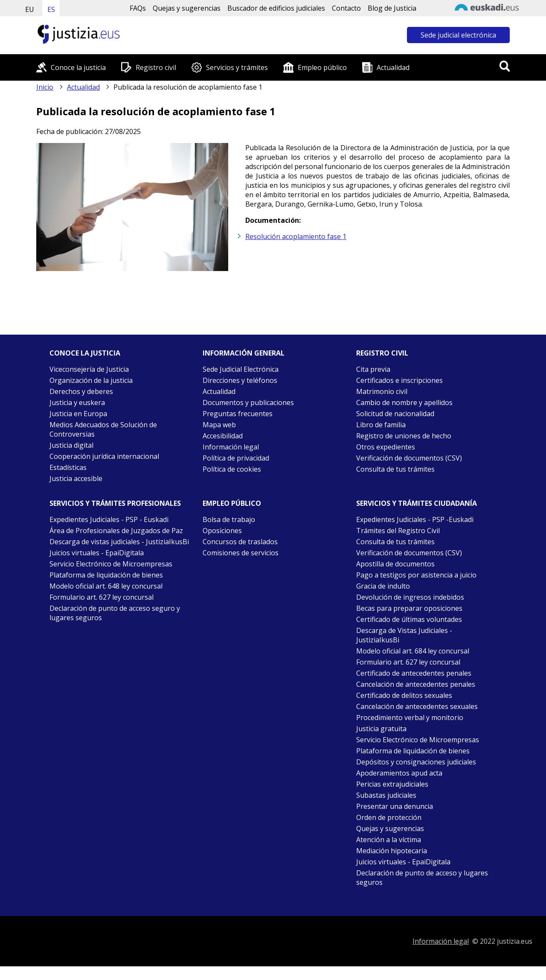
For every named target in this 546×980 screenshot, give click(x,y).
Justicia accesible (76, 478)
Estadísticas (68, 467)
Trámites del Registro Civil (398, 531)
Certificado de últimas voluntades (409, 619)
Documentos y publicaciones (248, 402)
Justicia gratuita (381, 729)
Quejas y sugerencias (187, 8)
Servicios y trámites (237, 67)
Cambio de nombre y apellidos (404, 402)
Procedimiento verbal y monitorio (410, 717)
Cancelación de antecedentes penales (416, 684)
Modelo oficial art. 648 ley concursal (106, 586)
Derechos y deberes (81, 391)
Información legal (231, 447)
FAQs (138, 8)
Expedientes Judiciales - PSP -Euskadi (415, 519)
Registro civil (156, 67)
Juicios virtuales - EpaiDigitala (97, 553)
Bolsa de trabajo (229, 519)
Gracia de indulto (383, 586)
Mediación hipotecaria (392, 851)
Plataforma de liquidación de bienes (106, 575)
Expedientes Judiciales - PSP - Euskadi (109, 519)
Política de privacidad (236, 458)
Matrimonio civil (382, 391)
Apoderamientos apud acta (399, 773)
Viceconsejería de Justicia (89, 369)
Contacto (346, 8)
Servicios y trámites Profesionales (115, 503)
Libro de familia (381, 425)
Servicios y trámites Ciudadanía (417, 503)
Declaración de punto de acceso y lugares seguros (422, 878)
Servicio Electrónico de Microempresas (111, 564)
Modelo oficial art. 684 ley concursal (413, 651)
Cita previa (373, 369)
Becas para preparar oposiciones (409, 608)
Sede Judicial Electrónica (241, 369)
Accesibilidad (223, 436)
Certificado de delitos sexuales (404, 695)
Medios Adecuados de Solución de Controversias (103, 429)
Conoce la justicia (78, 67)
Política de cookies (232, 469)
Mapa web (219, 425)
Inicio (45, 87)
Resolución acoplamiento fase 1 (296, 236)
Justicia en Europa (78, 414)
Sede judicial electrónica (458, 35)
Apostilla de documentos (395, 564)
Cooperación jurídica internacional (104, 456)
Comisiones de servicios (241, 553)
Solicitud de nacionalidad (395, 414)
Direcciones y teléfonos (240, 380)
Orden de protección (389, 817)
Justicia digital (71, 445)
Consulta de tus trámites (395, 469)
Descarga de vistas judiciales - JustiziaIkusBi (119, 542)
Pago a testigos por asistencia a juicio (416, 575)
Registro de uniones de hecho (404, 436)
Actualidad (393, 67)
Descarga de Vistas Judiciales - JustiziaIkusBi (404, 635)
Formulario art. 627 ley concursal (102, 597)
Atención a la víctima (389, 840)
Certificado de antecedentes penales (414, 673)
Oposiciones (222, 531)
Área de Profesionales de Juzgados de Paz (116, 531)
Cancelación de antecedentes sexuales (417, 706)
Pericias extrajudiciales (392, 784)
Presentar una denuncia (395, 806)
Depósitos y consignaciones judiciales (416, 762)
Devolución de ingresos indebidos (410, 597)
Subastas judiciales (386, 795)
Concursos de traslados (240, 542)
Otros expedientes (386, 447)
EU (30, 9)
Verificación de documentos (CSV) (409, 458)
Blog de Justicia (392, 8)
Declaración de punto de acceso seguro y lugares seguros (115, 613)
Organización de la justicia (91, 380)
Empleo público (322, 67)
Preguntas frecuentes (238, 414)
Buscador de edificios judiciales (276, 8)
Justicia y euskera (77, 402)
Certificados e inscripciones (399, 380)
